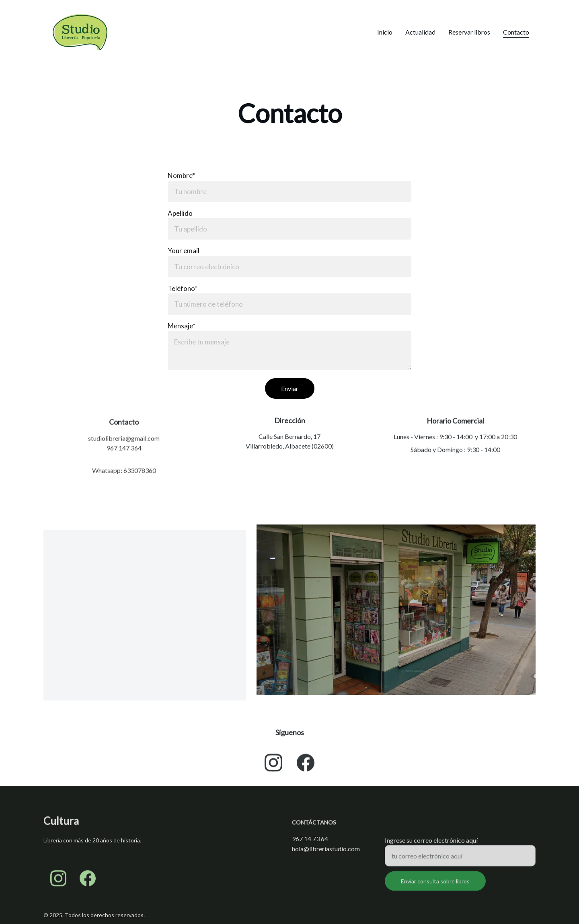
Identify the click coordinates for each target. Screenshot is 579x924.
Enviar (290, 388)
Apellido (180, 213)
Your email (184, 251)
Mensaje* (182, 326)
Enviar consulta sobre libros (435, 884)
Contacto (516, 32)
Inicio (385, 32)
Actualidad (420, 32)
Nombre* (181, 175)
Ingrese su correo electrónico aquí (431, 843)
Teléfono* (183, 288)
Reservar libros (469, 32)
